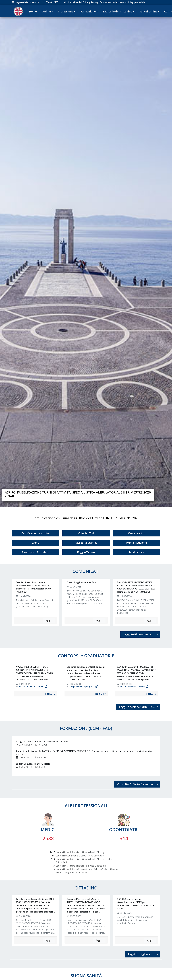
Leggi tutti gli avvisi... (143, 954)
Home (33, 11)
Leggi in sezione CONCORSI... (138, 707)
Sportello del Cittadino (118, 11)
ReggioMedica (86, 552)
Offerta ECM (86, 533)
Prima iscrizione (137, 543)
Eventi (36, 543)
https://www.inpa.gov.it (33, 687)
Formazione (88, 11)
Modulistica (137, 552)
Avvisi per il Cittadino (35, 552)
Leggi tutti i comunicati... (140, 634)
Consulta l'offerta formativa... (137, 784)
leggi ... (49, 620)
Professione (66, 11)
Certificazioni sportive (35, 533)
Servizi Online (148, 11)
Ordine (46, 11)
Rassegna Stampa (86, 543)
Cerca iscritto (137, 533)
